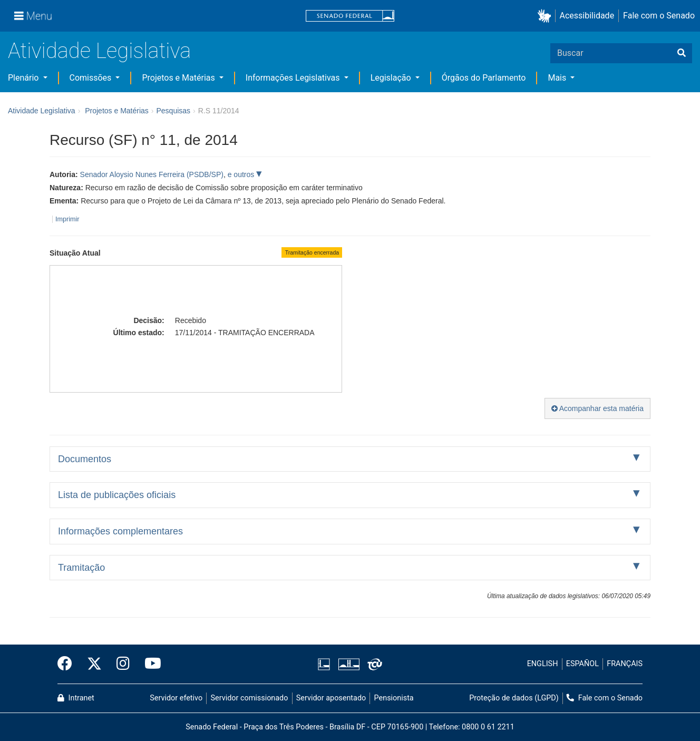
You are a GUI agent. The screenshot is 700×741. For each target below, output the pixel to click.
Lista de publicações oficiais (117, 495)
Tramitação (81, 568)
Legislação (392, 78)
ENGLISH (543, 664)
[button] (546, 16)
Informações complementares (120, 531)
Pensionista (394, 698)
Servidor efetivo (176, 698)
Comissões (92, 78)
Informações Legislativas (294, 78)
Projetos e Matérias (179, 78)
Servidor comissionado (250, 698)
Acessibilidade (587, 16)
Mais (558, 78)
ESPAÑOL (582, 664)
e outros (242, 174)
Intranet (76, 698)
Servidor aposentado (331, 698)
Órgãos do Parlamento (484, 78)
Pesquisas (173, 111)
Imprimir (67, 219)
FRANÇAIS (625, 664)
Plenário (24, 78)
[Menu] (33, 16)
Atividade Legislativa (99, 51)
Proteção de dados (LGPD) (514, 698)
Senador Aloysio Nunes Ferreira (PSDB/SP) (152, 174)
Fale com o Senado (659, 16)
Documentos (85, 459)
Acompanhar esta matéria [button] (597, 408)
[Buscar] (682, 53)
